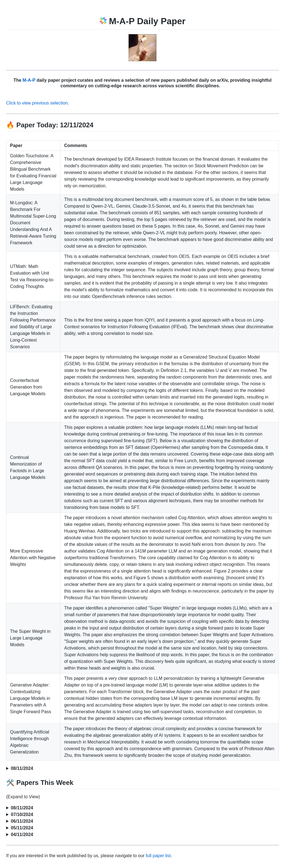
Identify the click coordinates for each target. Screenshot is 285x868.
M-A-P (29, 80)
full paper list (158, 856)
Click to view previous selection (37, 103)
